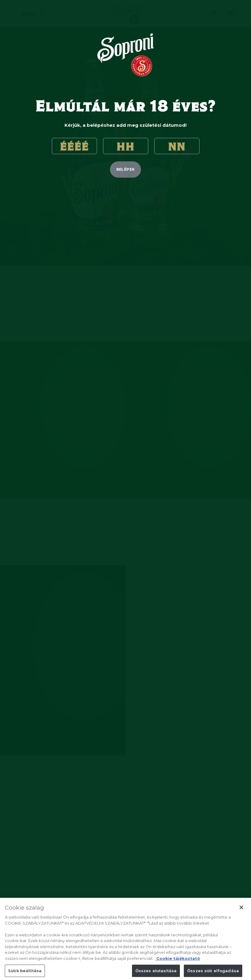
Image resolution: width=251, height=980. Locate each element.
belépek (126, 169)
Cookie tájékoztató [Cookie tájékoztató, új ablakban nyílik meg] (178, 963)
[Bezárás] (241, 913)
